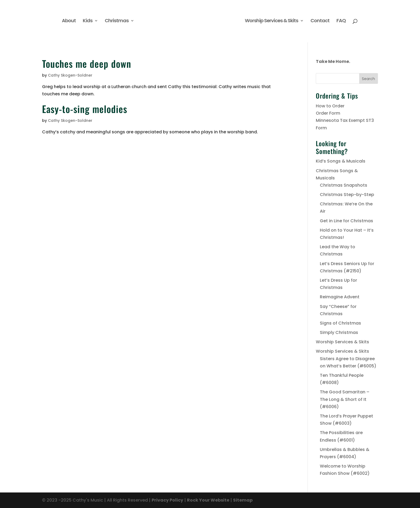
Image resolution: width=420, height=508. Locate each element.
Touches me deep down (87, 63)
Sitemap (243, 500)
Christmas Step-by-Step (347, 195)
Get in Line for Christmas (346, 221)
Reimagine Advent (340, 297)
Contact (320, 21)
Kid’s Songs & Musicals (341, 161)
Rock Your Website (208, 500)
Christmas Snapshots (344, 185)
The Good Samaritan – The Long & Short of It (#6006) (345, 399)
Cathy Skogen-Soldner (70, 75)
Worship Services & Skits (271, 21)
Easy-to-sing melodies (85, 109)
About (69, 21)
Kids (88, 21)
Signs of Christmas (340, 323)
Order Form (328, 113)
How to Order (330, 106)
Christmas (117, 21)
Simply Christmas (339, 332)
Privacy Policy (167, 500)
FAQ (341, 21)
